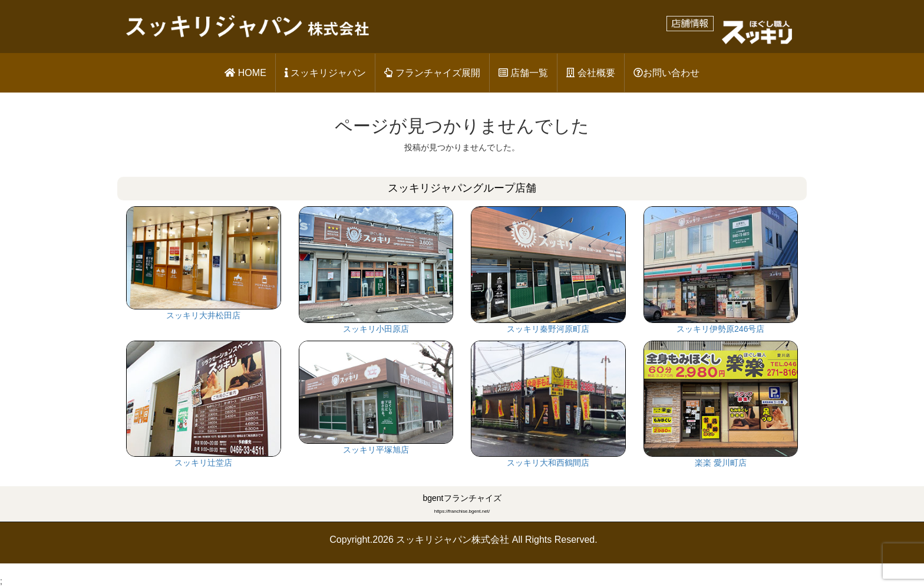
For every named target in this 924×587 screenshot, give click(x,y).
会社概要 (590, 73)
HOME (245, 73)
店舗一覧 (523, 73)
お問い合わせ (666, 73)
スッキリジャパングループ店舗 (462, 188)
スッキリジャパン (325, 73)
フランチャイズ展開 (432, 73)
